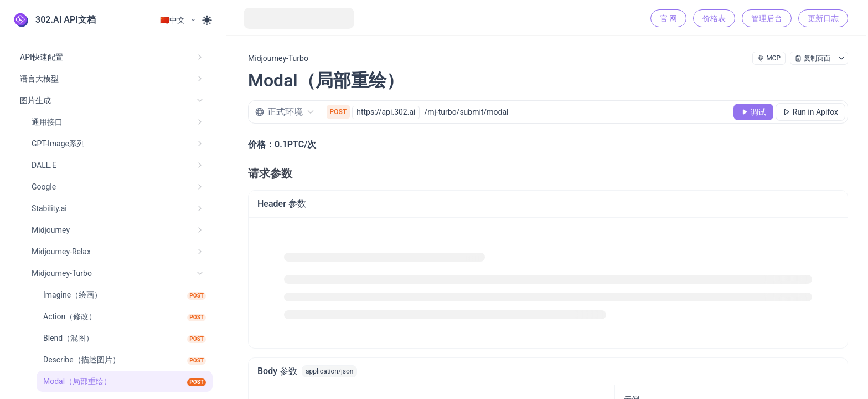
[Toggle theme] (207, 20)
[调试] (753, 112)
